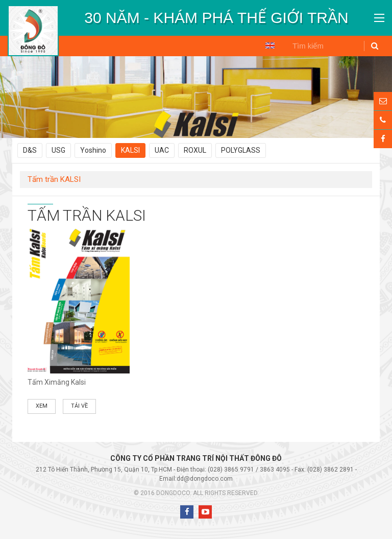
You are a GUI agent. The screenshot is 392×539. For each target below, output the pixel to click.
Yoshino (93, 150)
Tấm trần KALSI (54, 179)
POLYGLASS (241, 150)
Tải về (79, 406)
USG (58, 150)
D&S (30, 150)
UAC (162, 150)
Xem (42, 406)
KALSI (130, 150)
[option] (216, 18)
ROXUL (195, 150)
